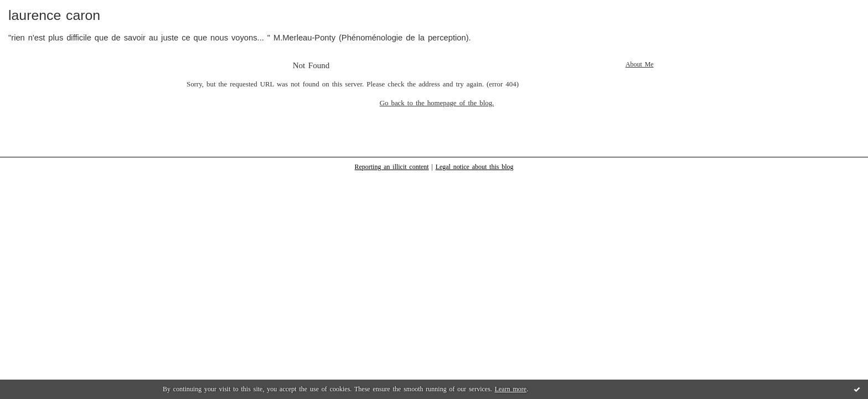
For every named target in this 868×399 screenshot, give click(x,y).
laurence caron (54, 15)
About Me (640, 64)
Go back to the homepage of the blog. (437, 103)
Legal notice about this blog (475, 167)
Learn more (511, 389)
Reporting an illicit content (392, 167)
